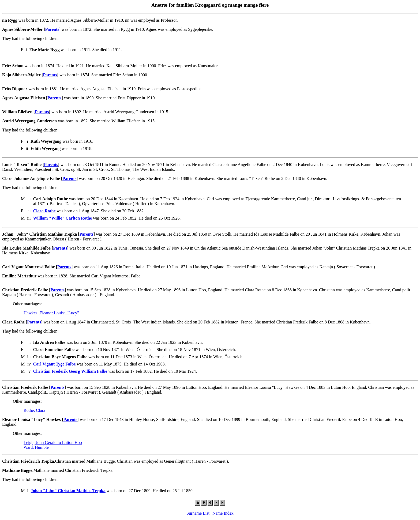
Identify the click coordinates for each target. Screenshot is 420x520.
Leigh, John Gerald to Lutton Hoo (53, 442)
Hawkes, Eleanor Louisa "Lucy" (51, 313)
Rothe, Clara (34, 410)
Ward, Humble (36, 447)
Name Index (223, 513)
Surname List (198, 513)
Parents (52, 29)
